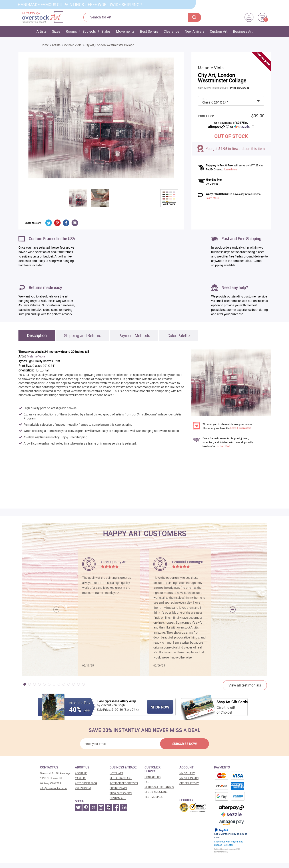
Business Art (243, 31)
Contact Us (153, 777)
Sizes (56, 31)
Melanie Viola (72, 45)
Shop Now (160, 707)
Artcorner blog (86, 783)
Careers (81, 778)
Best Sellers (149, 31)
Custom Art (219, 31)
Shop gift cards (121, 793)
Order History (189, 783)
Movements (125, 31)
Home (45, 45)
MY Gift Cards (189, 778)
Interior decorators (124, 783)
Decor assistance (157, 792)
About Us (81, 773)
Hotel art (116, 773)
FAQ (147, 782)
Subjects (89, 31)
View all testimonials (245, 685)
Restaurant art (121, 778)
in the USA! (223, 446)
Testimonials (154, 797)
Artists (41, 31)
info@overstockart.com (54, 788)
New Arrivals (195, 31)
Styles (106, 31)
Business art (118, 788)
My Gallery (187, 773)
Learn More (231, 169)
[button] (233, 610)
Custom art (118, 798)
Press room (83, 788)
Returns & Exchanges (159, 787)
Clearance (171, 31)
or (242, 126)
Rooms (71, 31)
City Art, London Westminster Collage (109, 45)
